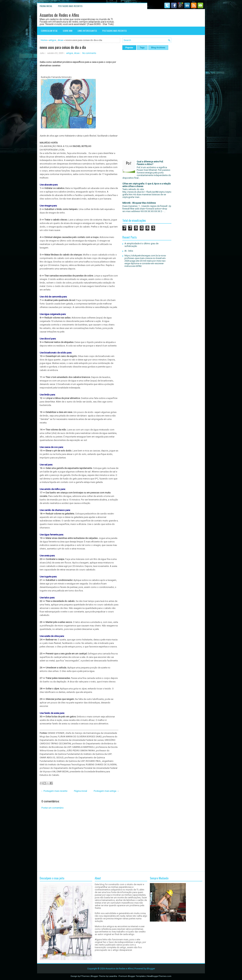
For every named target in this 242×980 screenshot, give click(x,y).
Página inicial (46, 6)
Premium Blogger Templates (132, 976)
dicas (60, 40)
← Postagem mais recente (54, 791)
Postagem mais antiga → (106, 791)
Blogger (151, 969)
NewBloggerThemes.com (159, 976)
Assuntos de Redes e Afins (59, 15)
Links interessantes (87, 31)
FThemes (85, 976)
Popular (129, 48)
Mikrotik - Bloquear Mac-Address (139, 203)
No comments (89, 53)
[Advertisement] (80, 840)
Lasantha (113, 976)
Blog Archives (158, 48)
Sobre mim (68, 31)
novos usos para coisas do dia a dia (63, 47)
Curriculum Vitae (49, 31)
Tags (142, 48)
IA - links (129, 251)
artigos (53, 40)
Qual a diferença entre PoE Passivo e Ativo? (150, 163)
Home (44, 40)
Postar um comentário (53, 808)
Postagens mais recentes (70, 6)
